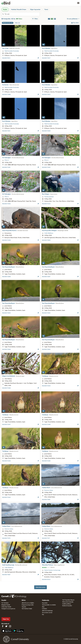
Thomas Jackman (49, 197)
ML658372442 (6, 497)
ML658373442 (6, 204)
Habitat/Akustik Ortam (19, 9)
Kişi (43, 615)
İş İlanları (45, 609)
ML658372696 (6, 277)
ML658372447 (6, 425)
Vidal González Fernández (12, 51)
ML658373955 (46, 95)
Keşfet (4, 600)
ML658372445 (6, 461)
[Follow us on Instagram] (10, 626)
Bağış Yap (6, 619)
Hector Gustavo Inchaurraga (52, 570)
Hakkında (46, 600)
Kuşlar (5, 9)
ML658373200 (6, 240)
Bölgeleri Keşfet (6, 605)
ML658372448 (46, 425)
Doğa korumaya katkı (28, 605)
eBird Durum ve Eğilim (28, 603)
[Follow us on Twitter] (6, 626)
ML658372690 (6, 349)
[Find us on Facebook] (3, 626)
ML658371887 (6, 575)
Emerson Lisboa (49, 490)
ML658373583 (46, 167)
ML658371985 (46, 500)
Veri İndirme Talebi (27, 609)
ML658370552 (46, 580)
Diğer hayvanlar (35, 9)
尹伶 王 (7, 160)
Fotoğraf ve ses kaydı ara (8, 609)
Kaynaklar (45, 603)
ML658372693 (6, 313)
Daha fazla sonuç (41, 587)
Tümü (46, 9)
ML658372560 (6, 388)
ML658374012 (6, 58)
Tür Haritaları (5, 603)
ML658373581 (6, 167)
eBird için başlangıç (47, 611)
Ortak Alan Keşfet (6, 607)
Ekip (43, 607)
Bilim (24, 600)
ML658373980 (6, 95)
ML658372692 (46, 313)
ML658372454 (46, 386)
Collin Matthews (49, 233)
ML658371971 (46, 538)
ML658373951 (6, 131)
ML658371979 (6, 538)
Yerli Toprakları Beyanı (68, 600)
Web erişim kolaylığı (68, 602)
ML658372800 (46, 240)
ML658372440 (46, 461)
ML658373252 (46, 204)
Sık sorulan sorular (47, 613)
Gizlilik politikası (67, 604)
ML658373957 (46, 58)
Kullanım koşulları (67, 606)
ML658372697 (46, 277)
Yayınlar (24, 607)
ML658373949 (46, 131)
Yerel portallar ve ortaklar (49, 605)
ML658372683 (46, 349)
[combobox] (22, 14)
